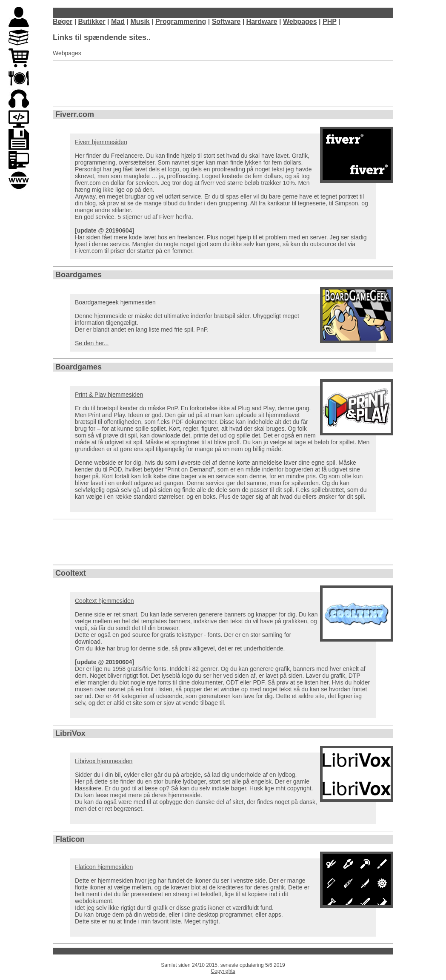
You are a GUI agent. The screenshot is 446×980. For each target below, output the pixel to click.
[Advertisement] (223, 83)
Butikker (92, 21)
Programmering (181, 21)
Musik (140, 21)
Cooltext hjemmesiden (104, 601)
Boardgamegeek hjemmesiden (115, 302)
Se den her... (92, 343)
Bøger (63, 21)
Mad (118, 21)
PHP (330, 21)
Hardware (262, 21)
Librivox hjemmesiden (104, 761)
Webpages (300, 21)
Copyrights (223, 971)
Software (226, 21)
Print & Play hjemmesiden (109, 395)
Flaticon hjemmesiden (104, 867)
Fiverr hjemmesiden (101, 142)
